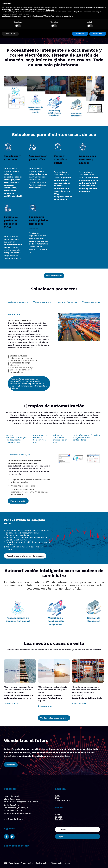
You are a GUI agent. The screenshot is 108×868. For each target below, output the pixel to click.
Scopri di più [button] (10, 863)
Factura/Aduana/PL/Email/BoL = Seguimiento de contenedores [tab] (87, 437)
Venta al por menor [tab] (91, 302)
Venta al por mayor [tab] (42, 302)
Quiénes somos (44, 7)
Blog (57, 798)
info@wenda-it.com (13, 819)
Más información (54, 276)
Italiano (59, 814)
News (58, 796)
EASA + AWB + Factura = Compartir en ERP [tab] (40, 439)
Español (59, 819)
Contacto (79, 7)
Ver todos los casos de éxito (54, 718)
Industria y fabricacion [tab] (67, 302)
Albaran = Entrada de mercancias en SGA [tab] (60, 439)
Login (93, 7)
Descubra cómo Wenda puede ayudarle (25, 556)
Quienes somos (62, 800)
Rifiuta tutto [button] (80, 863)
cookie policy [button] (50, 840)
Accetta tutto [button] (98, 863)
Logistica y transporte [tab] (18, 302)
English (58, 817)
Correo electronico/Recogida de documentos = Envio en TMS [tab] (17, 439)
